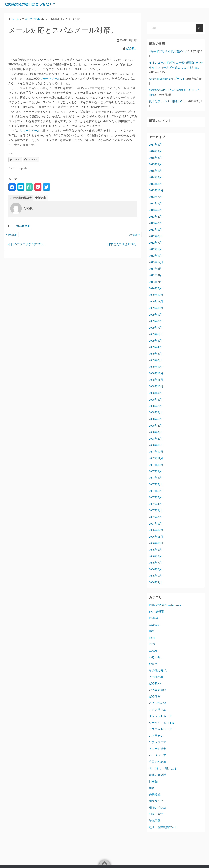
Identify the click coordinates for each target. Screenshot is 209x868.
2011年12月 (156, 262)
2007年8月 (155, 478)
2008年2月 (155, 439)
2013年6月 (155, 203)
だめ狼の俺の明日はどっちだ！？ (38, 4)
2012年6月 (155, 249)
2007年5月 (155, 497)
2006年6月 (155, 569)
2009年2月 (155, 360)
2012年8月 (155, 236)
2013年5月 (155, 210)
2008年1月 (155, 445)
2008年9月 (155, 393)
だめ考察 (155, 696)
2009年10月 (156, 308)
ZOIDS (153, 651)
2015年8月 (155, 158)
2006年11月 (156, 537)
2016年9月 (155, 151)
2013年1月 (155, 230)
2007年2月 (155, 517)
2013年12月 (156, 190)
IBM (152, 631)
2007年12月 (156, 452)
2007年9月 (155, 471)
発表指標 (155, 794)
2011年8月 (155, 275)
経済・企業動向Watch (163, 827)
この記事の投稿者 (22, 198)
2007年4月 (155, 504)
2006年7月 (155, 563)
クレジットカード (160, 716)
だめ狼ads (155, 683)
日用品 (153, 781)
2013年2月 (155, 223)
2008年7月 (155, 406)
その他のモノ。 (159, 670)
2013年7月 (155, 197)
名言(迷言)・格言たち (163, 768)
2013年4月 (155, 217)
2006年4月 (155, 582)
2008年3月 (155, 432)
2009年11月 (156, 302)
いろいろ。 (156, 657)
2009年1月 (155, 367)
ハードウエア (158, 755)
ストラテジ (156, 736)
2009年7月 (155, 328)
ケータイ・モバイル (162, 723)
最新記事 (42, 198)
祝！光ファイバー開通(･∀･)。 (168, 101)
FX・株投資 (156, 612)
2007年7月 (155, 484)
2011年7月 (155, 282)
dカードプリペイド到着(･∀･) (167, 51)
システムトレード (160, 729)
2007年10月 (156, 465)
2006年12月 (156, 530)
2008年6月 (155, 412)
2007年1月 (155, 524)
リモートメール (50, 79)
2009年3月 (155, 354)
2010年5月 (155, 288)
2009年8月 (155, 321)
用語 (152, 788)
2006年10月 (156, 543)
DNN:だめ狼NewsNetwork (165, 605)
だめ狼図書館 (158, 690)
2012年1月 (155, 256)
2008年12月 (156, 373)
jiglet (152, 638)
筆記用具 (155, 821)
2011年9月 (155, 269)
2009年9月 (155, 315)
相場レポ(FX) (157, 808)
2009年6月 (155, 334)
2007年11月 (156, 458)
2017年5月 (155, 145)
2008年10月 (156, 386)
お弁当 (153, 664)
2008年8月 (155, 400)
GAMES (154, 625)
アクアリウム (158, 710)
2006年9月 (155, 550)
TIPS (152, 644)
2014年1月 (155, 184)
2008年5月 (155, 419)
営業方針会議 (158, 775)
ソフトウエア (158, 742)
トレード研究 (158, 749)
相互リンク (156, 801)
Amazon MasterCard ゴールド (167, 79)
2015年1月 (155, 171)
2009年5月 (155, 341)
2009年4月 (155, 347)
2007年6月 (155, 491)
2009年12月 (156, 295)
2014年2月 (155, 177)
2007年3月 (155, 510)
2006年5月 (155, 576)
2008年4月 (155, 426)
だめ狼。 (132, 48)
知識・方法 (156, 814)
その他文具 (156, 677)
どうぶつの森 (158, 703)
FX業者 (154, 618)
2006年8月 (155, 556)
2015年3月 (155, 164)
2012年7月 (155, 243)
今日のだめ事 (23, 226)
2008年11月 (156, 380)
